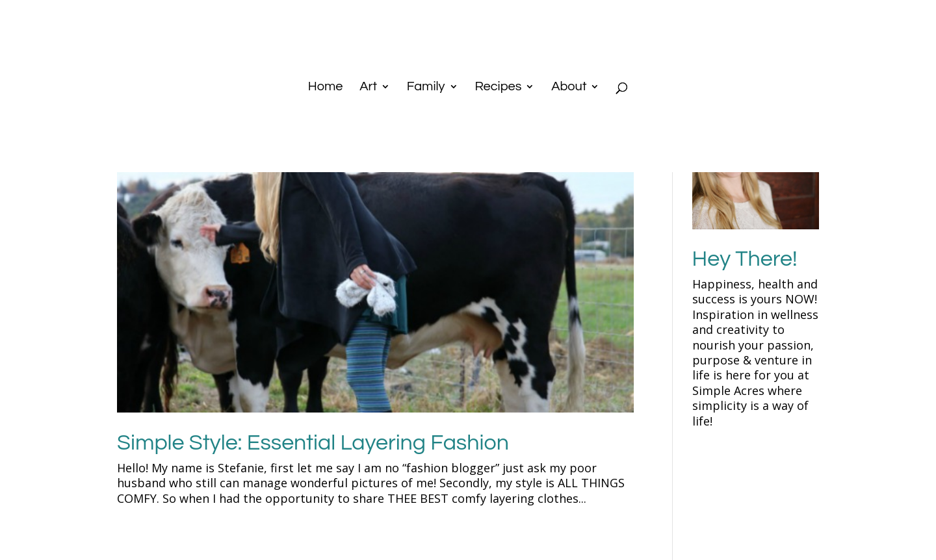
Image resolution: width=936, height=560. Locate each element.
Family (426, 87)
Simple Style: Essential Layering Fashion (313, 443)
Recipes (498, 87)
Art (368, 87)
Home (326, 87)
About (569, 87)
